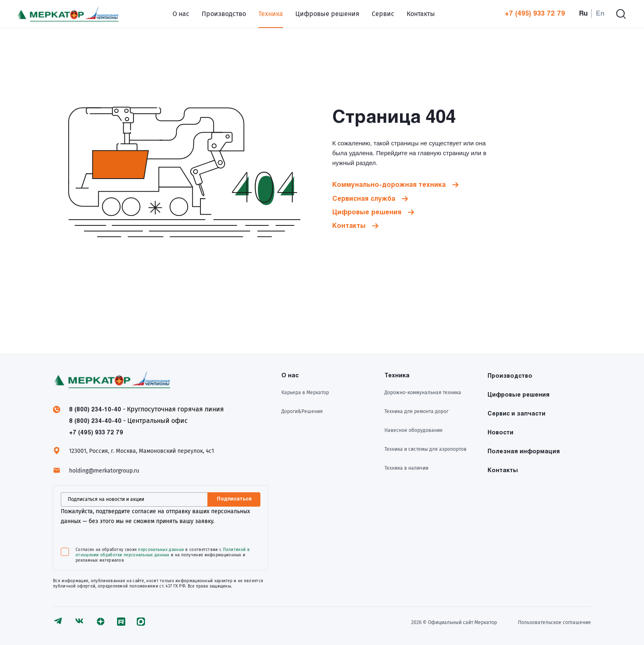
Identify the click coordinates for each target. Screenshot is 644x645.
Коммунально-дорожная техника (389, 185)
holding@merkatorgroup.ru (104, 471)
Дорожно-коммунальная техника (423, 393)
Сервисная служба (364, 199)
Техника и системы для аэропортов (425, 449)
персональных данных (161, 550)
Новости (500, 433)
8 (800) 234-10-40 (95, 410)
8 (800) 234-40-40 (95, 421)
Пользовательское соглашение (554, 622)
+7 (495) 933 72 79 (535, 14)
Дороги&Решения (302, 411)
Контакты (421, 14)
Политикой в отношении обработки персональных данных (163, 552)
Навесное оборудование (414, 430)
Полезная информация (524, 452)
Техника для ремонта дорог (416, 411)
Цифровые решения (327, 14)
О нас (181, 14)
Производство (224, 14)
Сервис (383, 14)
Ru (583, 14)
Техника (271, 14)
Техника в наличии (406, 468)
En (600, 14)
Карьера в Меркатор (305, 393)
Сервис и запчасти (516, 414)
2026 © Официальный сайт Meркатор (454, 622)
